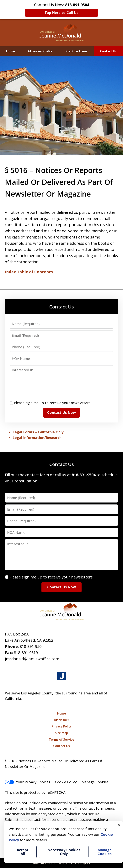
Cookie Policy (66, 782)
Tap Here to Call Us (61, 13)
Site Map (61, 733)
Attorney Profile (40, 51)
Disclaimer (62, 720)
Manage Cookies (95, 782)
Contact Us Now (61, 412)
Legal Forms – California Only (38, 432)
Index (10, 272)
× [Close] (119, 825)
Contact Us (108, 51)
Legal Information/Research (37, 438)
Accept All (23, 852)
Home (11, 51)
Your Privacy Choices (27, 782)
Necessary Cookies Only (64, 852)
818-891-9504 (32, 646)
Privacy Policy (62, 726)
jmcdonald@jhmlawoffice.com (32, 659)
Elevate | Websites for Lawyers (61, 863)
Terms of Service (61, 739)
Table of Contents (35, 272)
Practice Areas (76, 51)
